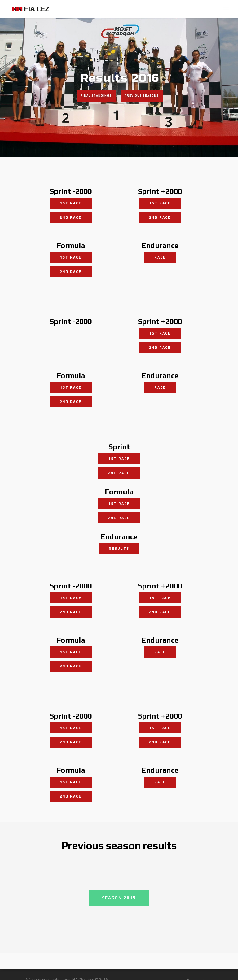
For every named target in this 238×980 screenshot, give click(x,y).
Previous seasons (142, 96)
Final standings (96, 96)
